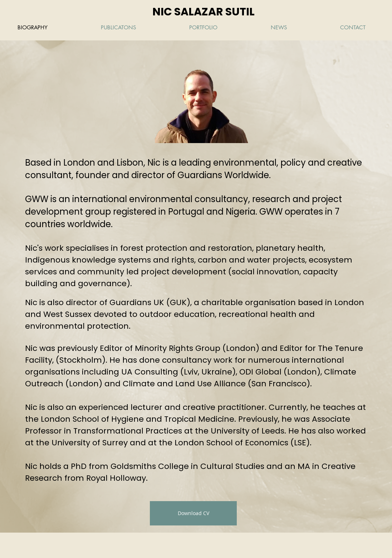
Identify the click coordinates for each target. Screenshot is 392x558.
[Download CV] (193, 513)
